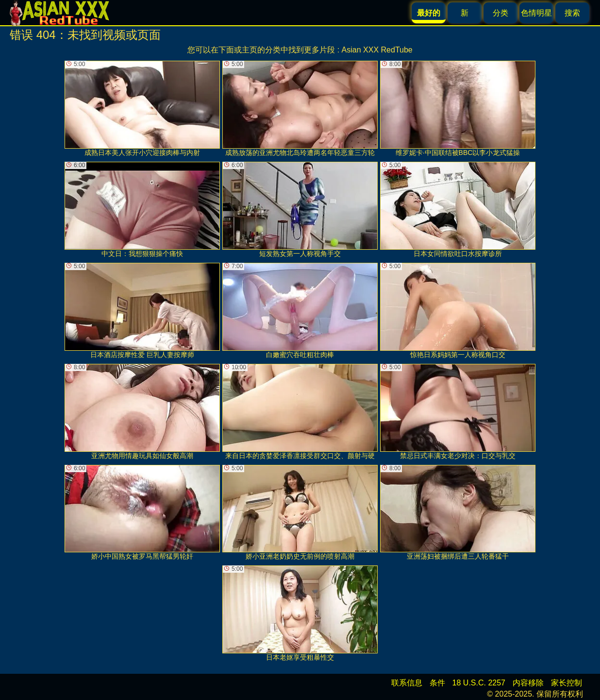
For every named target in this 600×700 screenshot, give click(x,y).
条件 (437, 683)
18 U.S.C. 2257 (479, 683)
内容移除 (528, 683)
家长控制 (567, 683)
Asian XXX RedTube (377, 50)
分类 (500, 13)
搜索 (572, 13)
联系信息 (407, 683)
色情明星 (536, 13)
